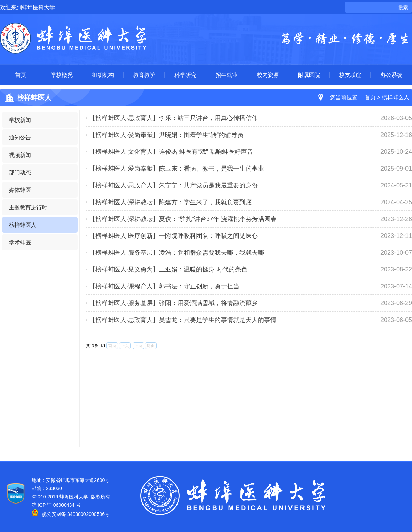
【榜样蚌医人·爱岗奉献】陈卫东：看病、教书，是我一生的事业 (177, 169)
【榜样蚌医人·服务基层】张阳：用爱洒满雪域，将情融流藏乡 (174, 303)
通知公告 (20, 137)
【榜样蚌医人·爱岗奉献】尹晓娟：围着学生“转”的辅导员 (166, 135)
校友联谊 (350, 75)
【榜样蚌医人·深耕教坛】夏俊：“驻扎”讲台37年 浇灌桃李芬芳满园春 (183, 219)
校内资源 (268, 75)
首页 (21, 75)
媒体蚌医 (20, 190)
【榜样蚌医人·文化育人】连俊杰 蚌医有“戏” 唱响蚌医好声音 (171, 152)
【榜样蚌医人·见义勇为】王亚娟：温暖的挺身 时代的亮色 (168, 269)
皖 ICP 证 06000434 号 (56, 505)
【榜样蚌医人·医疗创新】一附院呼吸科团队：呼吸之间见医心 (174, 236)
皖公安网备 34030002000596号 (71, 514)
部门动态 (20, 172)
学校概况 (62, 75)
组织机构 (103, 75)
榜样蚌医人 (396, 97)
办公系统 (391, 75)
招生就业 (227, 75)
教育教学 (144, 75)
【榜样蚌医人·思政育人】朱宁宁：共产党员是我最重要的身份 (174, 185)
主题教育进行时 (28, 207)
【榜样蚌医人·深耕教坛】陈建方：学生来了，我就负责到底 (170, 202)
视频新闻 (20, 155)
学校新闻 (20, 120)
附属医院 (309, 75)
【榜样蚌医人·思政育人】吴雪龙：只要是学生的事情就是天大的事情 (183, 320)
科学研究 (185, 75)
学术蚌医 (20, 242)
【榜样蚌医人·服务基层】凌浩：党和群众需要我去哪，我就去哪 (177, 253)
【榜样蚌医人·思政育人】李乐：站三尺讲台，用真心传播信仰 (174, 118)
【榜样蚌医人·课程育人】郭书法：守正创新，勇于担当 (164, 286)
